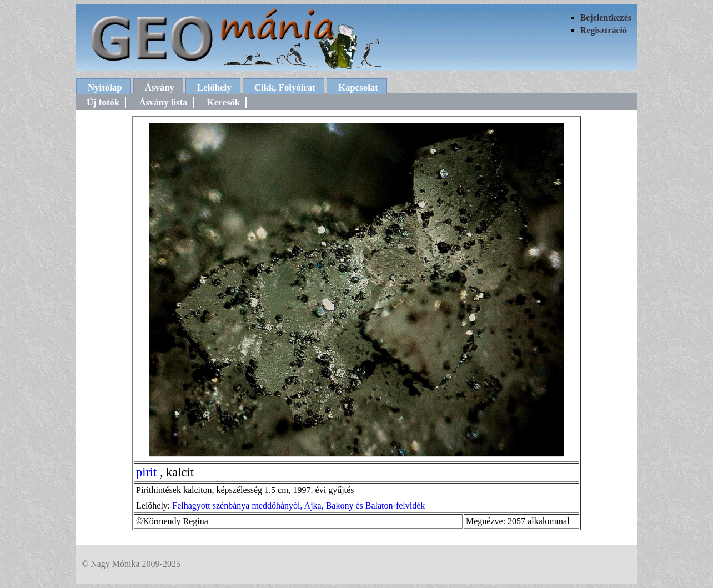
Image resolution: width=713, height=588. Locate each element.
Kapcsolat (358, 87)
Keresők (224, 102)
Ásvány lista (163, 102)
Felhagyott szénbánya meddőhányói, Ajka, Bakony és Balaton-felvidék (298, 506)
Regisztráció (604, 30)
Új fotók (103, 102)
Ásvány (160, 87)
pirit (146, 472)
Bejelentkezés (606, 17)
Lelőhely (214, 87)
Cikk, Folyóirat (285, 87)
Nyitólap (105, 87)
